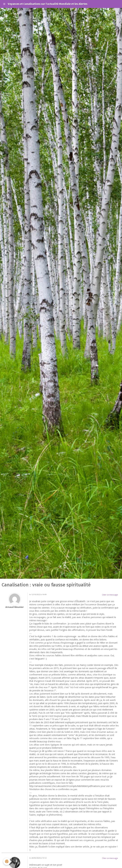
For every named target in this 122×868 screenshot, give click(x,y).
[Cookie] (7, 861)
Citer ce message (110, 595)
